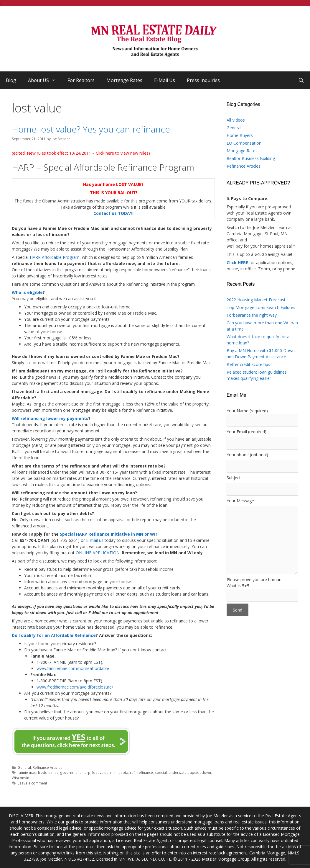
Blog (11, 80)
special (161, 772)
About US (45, 80)
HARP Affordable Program (55, 257)
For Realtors (81, 80)
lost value (100, 772)
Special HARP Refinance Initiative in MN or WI (108, 534)
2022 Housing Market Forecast (256, 300)
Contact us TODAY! (113, 213)
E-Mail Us (165, 80)
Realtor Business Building (251, 158)
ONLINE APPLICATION (98, 553)
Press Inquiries (203, 80)
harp (86, 772)
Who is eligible (27, 292)
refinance (145, 772)
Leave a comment (32, 783)
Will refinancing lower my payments (50, 418)
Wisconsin (20, 778)
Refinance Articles (48, 767)
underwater (178, 772)
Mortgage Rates (124, 80)
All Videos (236, 120)
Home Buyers (240, 135)
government (70, 772)
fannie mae (27, 772)
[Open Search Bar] (301, 80)
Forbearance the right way (252, 315)
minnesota (119, 772)
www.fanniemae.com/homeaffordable (73, 668)
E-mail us (95, 540)
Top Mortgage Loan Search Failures (261, 307)
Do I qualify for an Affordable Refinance (54, 635)
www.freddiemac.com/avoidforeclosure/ (75, 687)
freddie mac (48, 772)
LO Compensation (244, 143)
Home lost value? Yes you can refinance (91, 129)
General (24, 767)
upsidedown (200, 772)
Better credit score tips (248, 364)
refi (133, 772)
